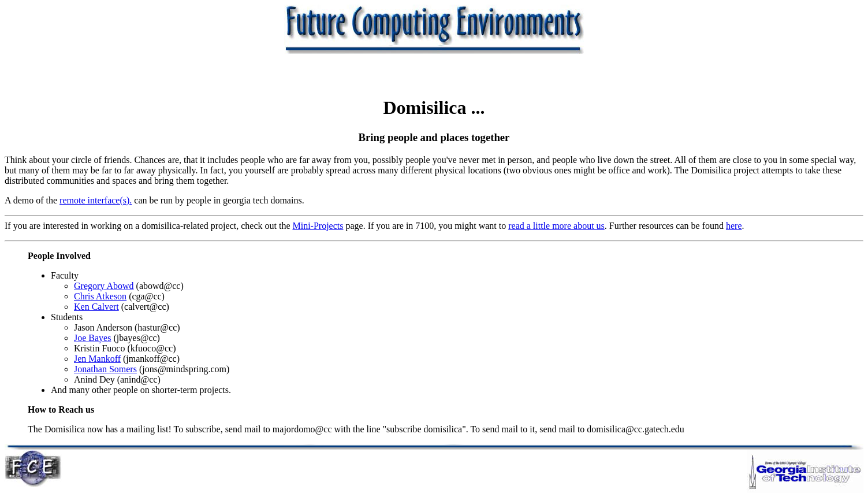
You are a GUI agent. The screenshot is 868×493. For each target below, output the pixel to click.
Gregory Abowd (104, 286)
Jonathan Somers (105, 369)
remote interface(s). (96, 200)
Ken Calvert (96, 307)
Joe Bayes (92, 338)
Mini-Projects (318, 226)
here (734, 226)
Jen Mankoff (97, 359)
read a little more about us (556, 226)
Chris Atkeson (100, 296)
